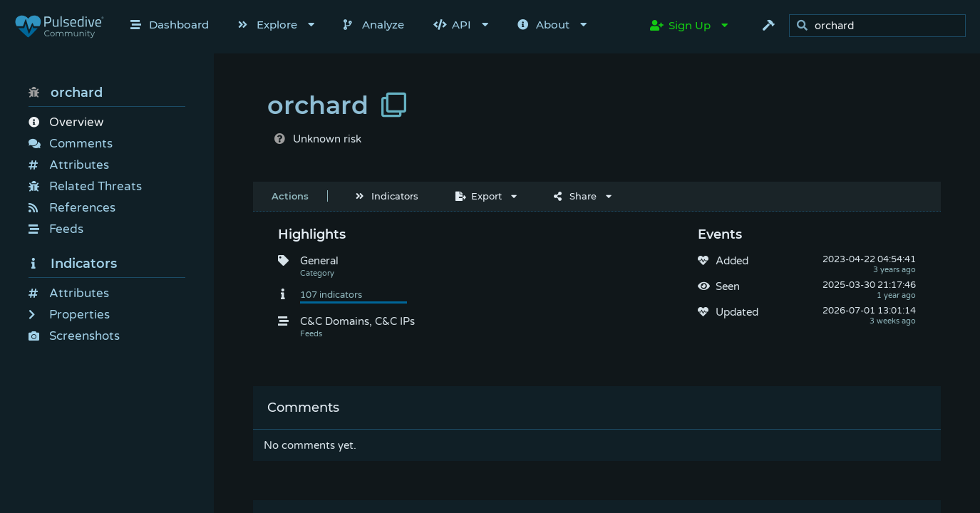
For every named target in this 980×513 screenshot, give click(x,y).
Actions (290, 196)
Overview (66, 122)
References (72, 208)
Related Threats (85, 186)
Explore (268, 25)
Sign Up (680, 25)
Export (479, 196)
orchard (66, 93)
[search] (881, 26)
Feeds (56, 229)
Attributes (69, 165)
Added (732, 261)
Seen (728, 286)
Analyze (374, 25)
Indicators (73, 264)
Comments (71, 144)
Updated (737, 312)
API (452, 25)
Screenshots (74, 336)
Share (575, 196)
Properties (69, 315)
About (543, 25)
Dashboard (170, 25)
